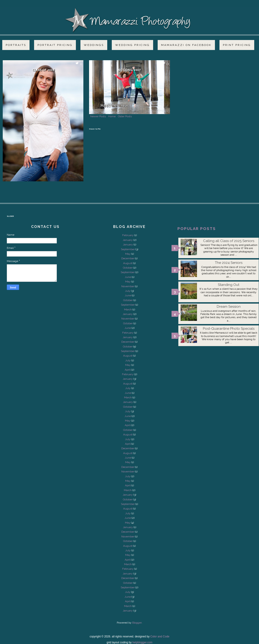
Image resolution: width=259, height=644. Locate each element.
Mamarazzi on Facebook (186, 45)
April (128, 370)
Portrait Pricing (55, 45)
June (128, 277)
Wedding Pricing (132, 45)
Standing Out (229, 285)
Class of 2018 (43, 70)
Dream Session (229, 307)
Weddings (94, 45)
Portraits (16, 45)
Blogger (137, 623)
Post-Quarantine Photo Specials (229, 329)
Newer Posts (98, 116)
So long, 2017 (129, 70)
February (128, 235)
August (128, 263)
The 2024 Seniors (229, 263)
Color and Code (160, 637)
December (128, 258)
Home (112, 116)
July (128, 291)
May (128, 254)
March (128, 310)
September (128, 249)
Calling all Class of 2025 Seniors (229, 241)
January (128, 240)
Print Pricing (237, 45)
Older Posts (125, 116)
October (128, 268)
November (128, 286)
